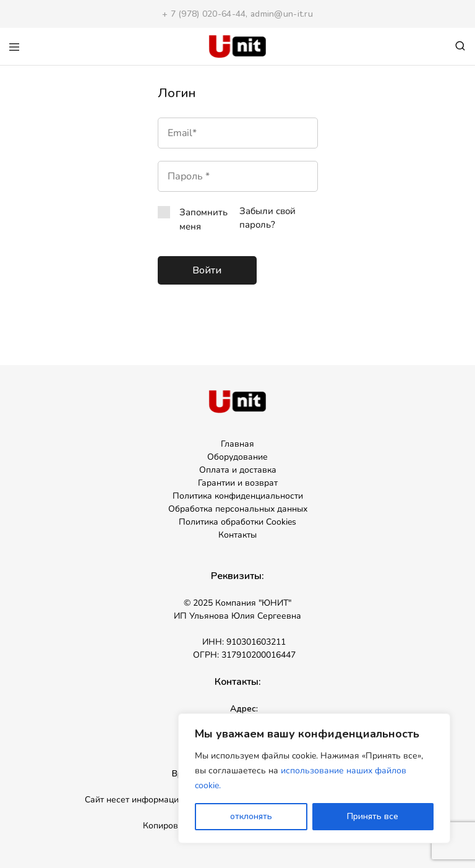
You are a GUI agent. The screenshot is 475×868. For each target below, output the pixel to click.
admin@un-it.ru (282, 14)
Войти (207, 270)
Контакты (237, 535)
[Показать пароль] (259, 176)
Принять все (373, 816)
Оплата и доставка (238, 470)
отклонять (251, 816)
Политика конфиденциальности (238, 496)
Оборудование (237, 457)
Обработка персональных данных (238, 509)
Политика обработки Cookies (237, 522)
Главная (237, 444)
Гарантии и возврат (238, 483)
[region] (314, 778)
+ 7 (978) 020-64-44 (204, 14)
